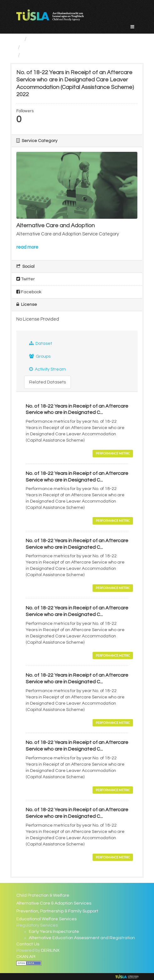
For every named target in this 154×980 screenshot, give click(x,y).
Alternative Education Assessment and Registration (82, 938)
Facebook (29, 292)
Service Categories (54, 39)
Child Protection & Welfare (43, 895)
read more (27, 247)
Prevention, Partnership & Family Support (57, 911)
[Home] (19, 39)
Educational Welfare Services (46, 919)
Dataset (41, 343)
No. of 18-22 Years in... (51, 55)
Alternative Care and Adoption (62, 47)
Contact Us (28, 944)
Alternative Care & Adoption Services (54, 903)
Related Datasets (48, 382)
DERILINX (50, 950)
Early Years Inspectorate (54, 932)
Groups (40, 356)
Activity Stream (48, 369)
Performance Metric (113, 453)
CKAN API (26, 957)
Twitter (26, 279)
